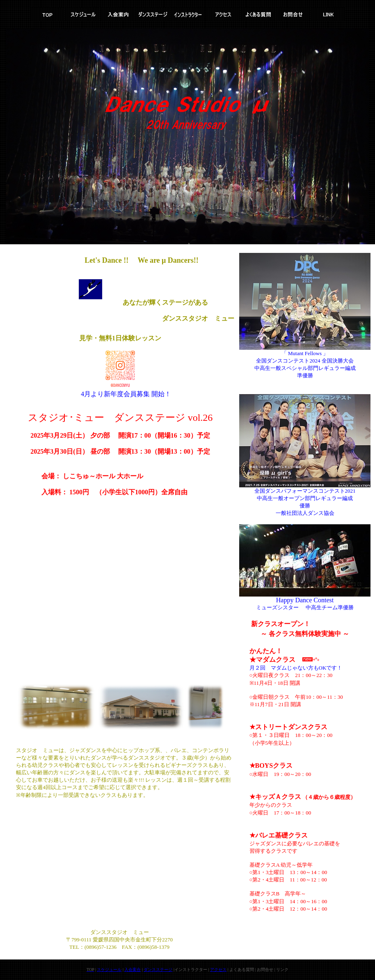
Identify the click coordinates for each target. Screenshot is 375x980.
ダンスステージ (158, 970)
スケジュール (109, 970)
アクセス (218, 970)
